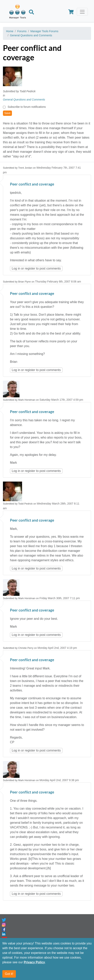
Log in (16, 268)
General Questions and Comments (31, 35)
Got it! (9, 974)
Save (7, 113)
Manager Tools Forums (44, 31)
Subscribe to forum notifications (27, 107)
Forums (22, 31)
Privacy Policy (34, 963)
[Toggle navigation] (82, 12)
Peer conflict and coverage (32, 184)
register (30, 268)
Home (10, 31)
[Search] (31, 13)
